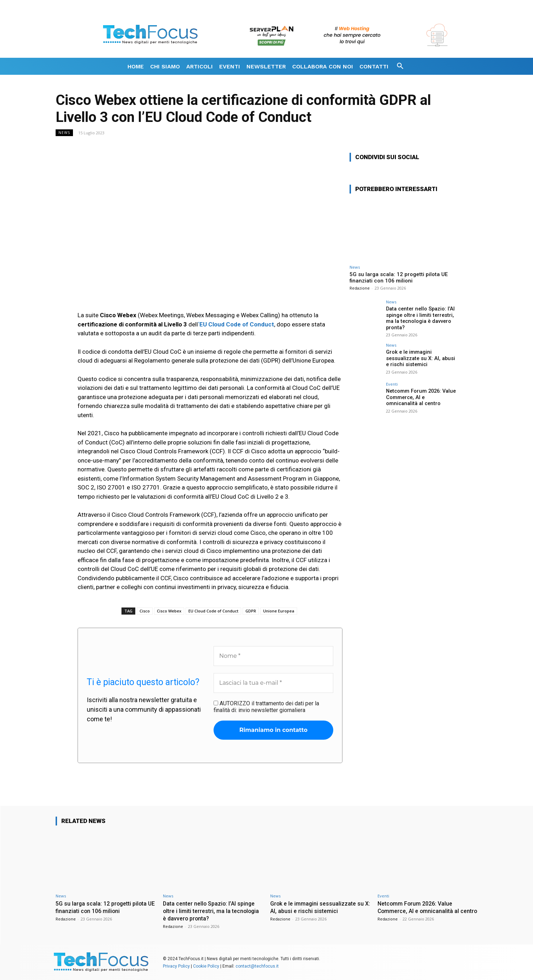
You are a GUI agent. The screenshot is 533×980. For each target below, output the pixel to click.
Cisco (145, 611)
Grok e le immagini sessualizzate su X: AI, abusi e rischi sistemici (421, 357)
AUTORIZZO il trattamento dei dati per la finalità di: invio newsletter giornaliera (266, 707)
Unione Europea (279, 611)
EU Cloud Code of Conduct (213, 611)
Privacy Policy (176, 965)
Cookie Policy (206, 965)
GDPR (251, 611)
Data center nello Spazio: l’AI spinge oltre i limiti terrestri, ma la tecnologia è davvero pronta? (419, 318)
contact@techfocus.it (257, 965)
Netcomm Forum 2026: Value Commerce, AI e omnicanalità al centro (420, 396)
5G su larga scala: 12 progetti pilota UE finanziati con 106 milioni (399, 278)
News (64, 133)
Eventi (392, 383)
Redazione (360, 288)
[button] (400, 66)
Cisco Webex (169, 611)
